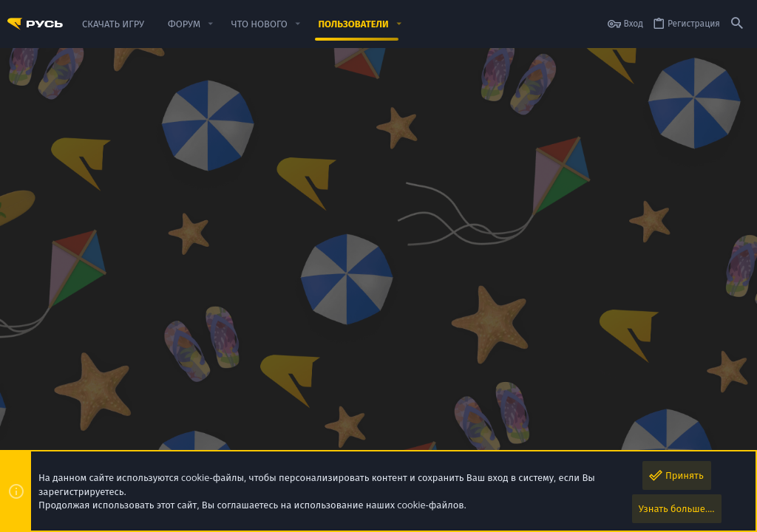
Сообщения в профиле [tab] (67, 266)
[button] (211, 24)
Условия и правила (421, 443)
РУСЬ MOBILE (104, 419)
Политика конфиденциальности (536, 443)
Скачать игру (682, 443)
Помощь (629, 443)
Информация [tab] (327, 266)
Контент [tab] (265, 266)
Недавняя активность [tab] (182, 266)
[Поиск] (737, 24)
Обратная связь (340, 443)
